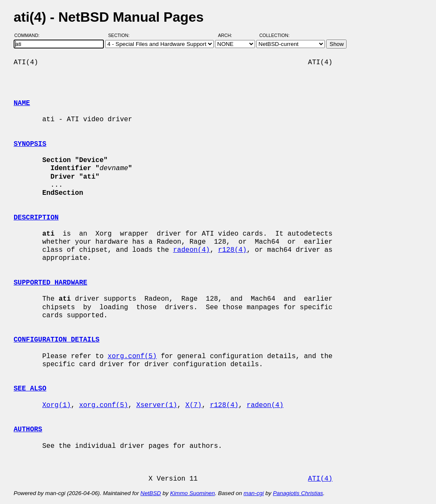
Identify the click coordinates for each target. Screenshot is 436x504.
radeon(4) (191, 250)
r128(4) (232, 250)
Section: (121, 35)
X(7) (193, 405)
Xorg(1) (56, 405)
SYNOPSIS (30, 144)
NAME (22, 103)
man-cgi (254, 493)
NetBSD (151, 493)
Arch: (229, 35)
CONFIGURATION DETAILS (57, 340)
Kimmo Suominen (192, 493)
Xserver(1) (157, 405)
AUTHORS (28, 430)
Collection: (274, 35)
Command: (30, 35)
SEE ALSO (30, 389)
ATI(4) (320, 479)
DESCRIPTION (36, 218)
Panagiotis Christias (298, 493)
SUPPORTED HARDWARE (50, 283)
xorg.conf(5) (132, 356)
